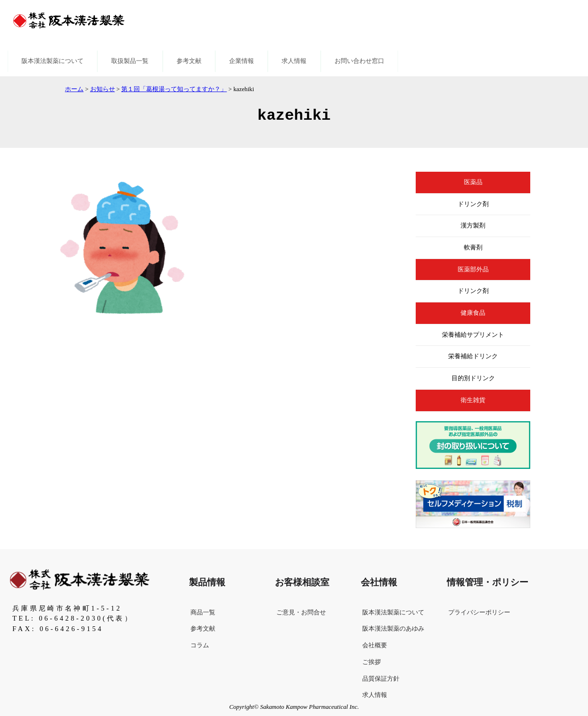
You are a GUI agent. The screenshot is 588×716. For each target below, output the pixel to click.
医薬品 (473, 182)
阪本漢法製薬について (52, 61)
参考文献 (189, 61)
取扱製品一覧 (130, 61)
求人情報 (294, 61)
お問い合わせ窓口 (359, 61)
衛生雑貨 (473, 400)
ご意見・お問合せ (301, 612)
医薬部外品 (473, 270)
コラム (200, 645)
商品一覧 (203, 612)
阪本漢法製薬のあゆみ (393, 629)
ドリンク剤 (473, 204)
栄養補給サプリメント (473, 335)
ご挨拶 (372, 662)
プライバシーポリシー (479, 612)
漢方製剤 (473, 226)
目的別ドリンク (473, 378)
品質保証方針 (381, 679)
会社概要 (375, 645)
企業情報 (241, 61)
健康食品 (473, 313)
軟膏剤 (473, 248)
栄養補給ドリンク (473, 356)
